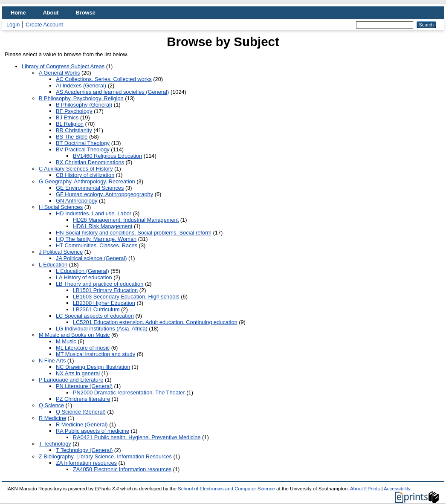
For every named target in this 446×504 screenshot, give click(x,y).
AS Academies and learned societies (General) (112, 92)
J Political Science (61, 252)
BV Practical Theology (83, 149)
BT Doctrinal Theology (83, 143)
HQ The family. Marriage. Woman (96, 239)
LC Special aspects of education (95, 316)
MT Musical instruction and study (96, 354)
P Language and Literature (71, 380)
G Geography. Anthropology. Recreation (87, 181)
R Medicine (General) (82, 424)
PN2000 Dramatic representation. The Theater (129, 392)
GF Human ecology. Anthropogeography (104, 194)
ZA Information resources (86, 463)
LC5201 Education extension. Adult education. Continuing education (155, 322)
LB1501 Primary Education (105, 290)
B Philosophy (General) (84, 105)
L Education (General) (83, 271)
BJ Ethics (67, 117)
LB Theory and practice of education (100, 284)
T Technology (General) (84, 450)
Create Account (44, 25)
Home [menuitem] (18, 13)
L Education (53, 265)
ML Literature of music (83, 348)
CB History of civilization (85, 175)
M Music (66, 341)
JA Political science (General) (91, 258)
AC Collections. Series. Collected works (104, 79)
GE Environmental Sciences (90, 188)
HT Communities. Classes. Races (97, 245)
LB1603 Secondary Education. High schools (126, 297)
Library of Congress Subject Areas (63, 66)
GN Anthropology (77, 201)
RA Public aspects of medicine (93, 431)
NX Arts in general (78, 373)
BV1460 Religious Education (107, 156)
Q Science (51, 405)
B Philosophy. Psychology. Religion (81, 98)
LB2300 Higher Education (104, 303)
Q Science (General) (81, 412)
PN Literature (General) (84, 386)
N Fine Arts (52, 361)
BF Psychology (74, 111)
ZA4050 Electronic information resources (122, 469)
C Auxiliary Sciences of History (76, 169)
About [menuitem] (51, 13)
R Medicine (52, 418)
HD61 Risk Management (103, 226)
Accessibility (397, 489)
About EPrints (365, 489)
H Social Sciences (61, 207)
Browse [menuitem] (86, 13)
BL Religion (70, 124)
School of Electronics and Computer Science (226, 489)
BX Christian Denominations (90, 162)
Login (13, 25)
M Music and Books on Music (74, 335)
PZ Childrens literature (83, 399)
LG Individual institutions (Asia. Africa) (102, 329)
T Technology (55, 444)
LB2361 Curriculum (96, 309)
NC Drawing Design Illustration (93, 367)
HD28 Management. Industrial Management (126, 220)
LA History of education (84, 277)
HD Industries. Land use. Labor (94, 213)
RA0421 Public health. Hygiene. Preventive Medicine (137, 437)
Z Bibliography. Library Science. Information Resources (105, 456)
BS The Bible (72, 137)
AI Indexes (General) (81, 85)
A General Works (59, 73)
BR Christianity (74, 130)
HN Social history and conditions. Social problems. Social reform (134, 233)
